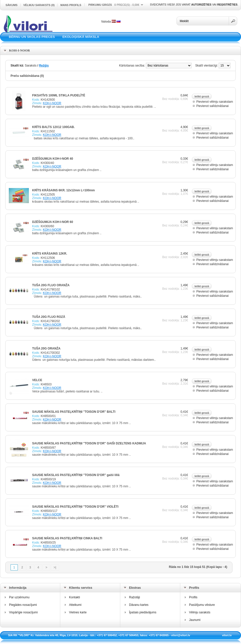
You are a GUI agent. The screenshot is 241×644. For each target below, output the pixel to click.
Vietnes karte (78, 612)
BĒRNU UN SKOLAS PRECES (32, 37)
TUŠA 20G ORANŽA (46, 348)
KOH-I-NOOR (52, 103)
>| (55, 567)
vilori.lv (227, 635)
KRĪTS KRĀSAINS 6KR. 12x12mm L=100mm (64, 190)
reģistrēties (227, 5)
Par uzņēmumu (19, 597)
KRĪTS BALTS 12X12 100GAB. (53, 127)
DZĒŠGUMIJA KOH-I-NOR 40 (53, 159)
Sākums (12, 5)
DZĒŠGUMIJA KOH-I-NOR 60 (53, 222)
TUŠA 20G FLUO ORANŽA (51, 285)
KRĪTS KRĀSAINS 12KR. (50, 254)
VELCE (37, 380)
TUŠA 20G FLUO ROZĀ (49, 317)
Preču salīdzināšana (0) (27, 76)
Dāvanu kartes (139, 605)
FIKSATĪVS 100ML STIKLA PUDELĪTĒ (59, 95)
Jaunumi (195, 620)
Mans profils (71, 5)
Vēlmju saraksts (200, 612)
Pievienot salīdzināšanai (213, 106)
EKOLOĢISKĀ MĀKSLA (81, 37)
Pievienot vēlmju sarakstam (215, 102)
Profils (193, 597)
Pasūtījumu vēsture (202, 605)
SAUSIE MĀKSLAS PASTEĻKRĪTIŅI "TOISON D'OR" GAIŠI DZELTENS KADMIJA (89, 443)
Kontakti (74, 597)
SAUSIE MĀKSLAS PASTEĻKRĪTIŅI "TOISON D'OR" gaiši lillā (76, 475)
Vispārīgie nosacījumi (23, 612)
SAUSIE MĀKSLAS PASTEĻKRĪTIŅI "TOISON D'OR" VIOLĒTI (75, 507)
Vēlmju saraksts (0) (39, 5)
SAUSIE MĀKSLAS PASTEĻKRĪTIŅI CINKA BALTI (67, 538)
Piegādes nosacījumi (23, 605)
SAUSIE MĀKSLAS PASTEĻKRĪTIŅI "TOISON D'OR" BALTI (74, 412)
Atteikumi (75, 605)
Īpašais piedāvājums (143, 612)
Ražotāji (134, 597)
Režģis (44, 66)
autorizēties (201, 5)
